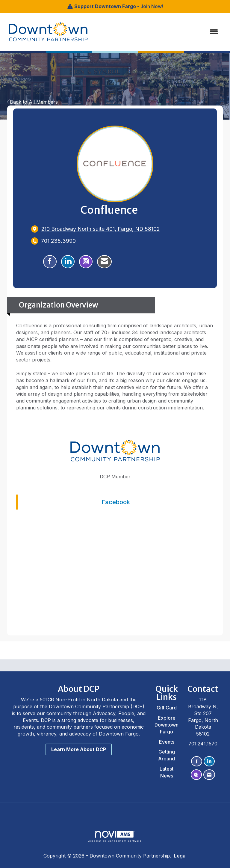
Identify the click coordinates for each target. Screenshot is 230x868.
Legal (180, 856)
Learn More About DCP (79, 749)
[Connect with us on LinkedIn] (209, 761)
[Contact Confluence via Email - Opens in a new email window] (104, 262)
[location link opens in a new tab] (100, 229)
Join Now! (152, 6)
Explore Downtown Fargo (167, 725)
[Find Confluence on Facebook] (50, 262)
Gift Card (167, 708)
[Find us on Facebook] (197, 761)
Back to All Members (32, 102)
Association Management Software (115, 836)
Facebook (116, 502)
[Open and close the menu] (151, 32)
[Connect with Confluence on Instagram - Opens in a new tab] (86, 262)
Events (167, 742)
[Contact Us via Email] (209, 775)
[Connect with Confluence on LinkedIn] (68, 262)
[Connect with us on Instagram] (196, 775)
